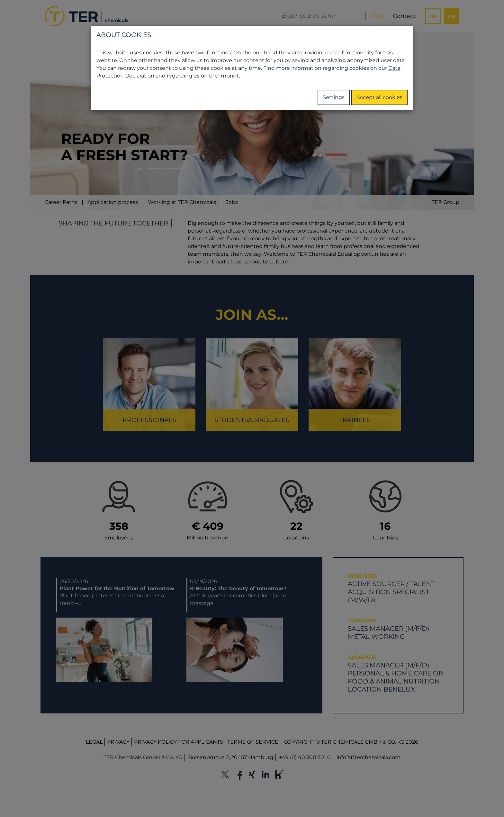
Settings (334, 97)
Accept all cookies (379, 97)
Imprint (229, 76)
